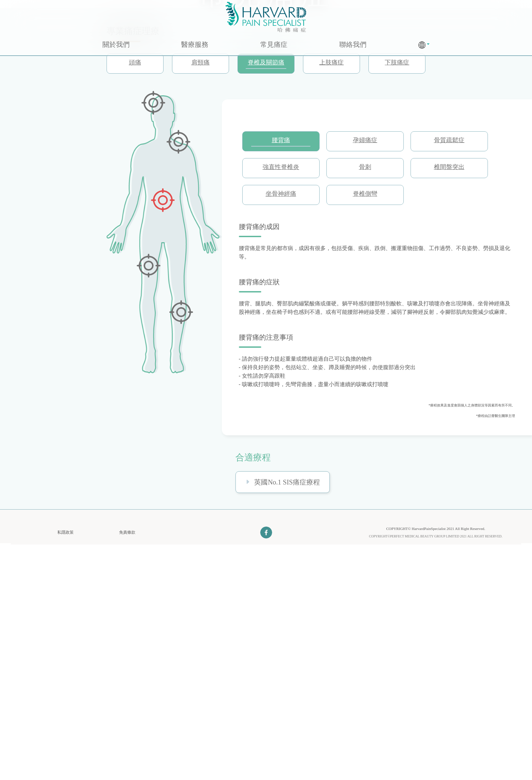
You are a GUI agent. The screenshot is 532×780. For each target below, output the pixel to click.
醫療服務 (195, 44)
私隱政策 (65, 768)
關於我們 (116, 44)
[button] (424, 45)
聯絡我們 (353, 44)
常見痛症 (274, 44)
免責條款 (127, 768)
